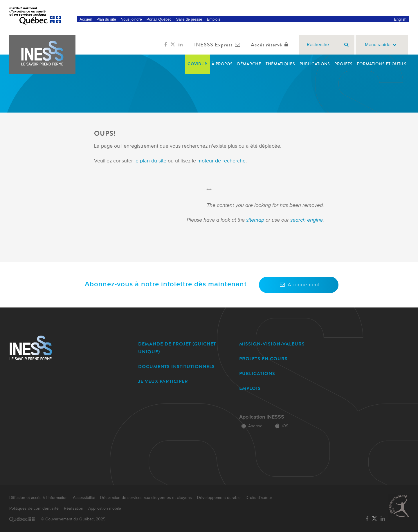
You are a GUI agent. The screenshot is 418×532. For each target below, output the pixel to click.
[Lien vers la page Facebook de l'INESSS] (166, 45)
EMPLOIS (250, 388)
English (400, 19)
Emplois (213, 19)
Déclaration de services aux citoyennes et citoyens (146, 498)
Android (251, 426)
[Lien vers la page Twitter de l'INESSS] (173, 45)
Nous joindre (131, 19)
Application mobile (105, 509)
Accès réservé (271, 45)
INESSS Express (218, 45)
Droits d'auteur (259, 498)
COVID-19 (197, 64)
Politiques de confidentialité (34, 509)
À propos (222, 64)
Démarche (249, 64)
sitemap (256, 220)
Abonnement (299, 285)
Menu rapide (382, 45)
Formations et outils (382, 64)
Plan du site (106, 19)
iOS (281, 426)
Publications (315, 64)
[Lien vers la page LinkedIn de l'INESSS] (181, 45)
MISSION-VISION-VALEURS (272, 344)
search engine (307, 220)
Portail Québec (159, 19)
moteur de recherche (221, 161)
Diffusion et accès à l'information (38, 498)
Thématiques (280, 64)
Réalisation (74, 509)
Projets (343, 64)
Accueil (86, 19)
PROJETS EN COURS (263, 359)
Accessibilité (84, 498)
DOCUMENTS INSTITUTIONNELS (176, 367)
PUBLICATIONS (257, 373)
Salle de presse (189, 19)
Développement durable (219, 498)
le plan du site (150, 161)
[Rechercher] (346, 45)
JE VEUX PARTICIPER (163, 381)
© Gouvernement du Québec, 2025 (73, 519)
